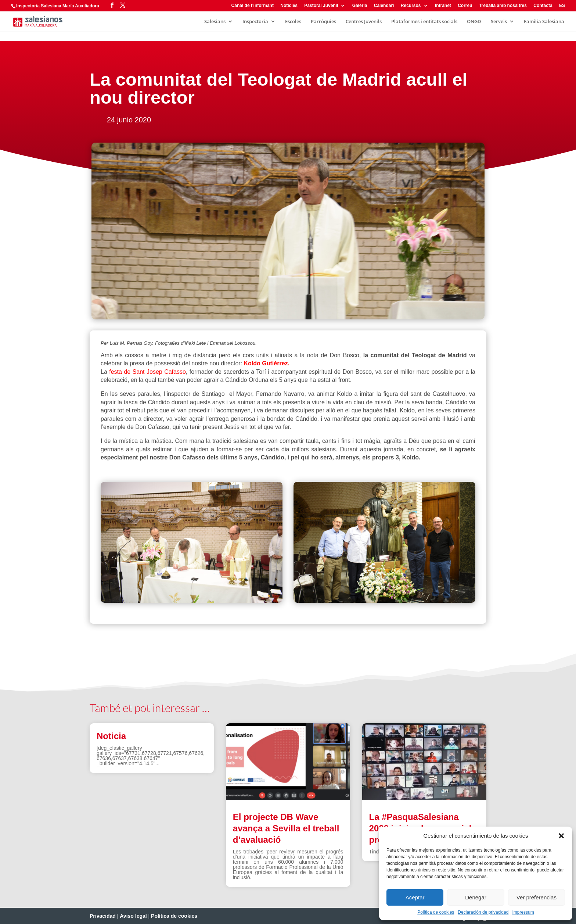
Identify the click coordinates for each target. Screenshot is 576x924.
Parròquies (323, 22)
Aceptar (415, 897)
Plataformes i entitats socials (424, 22)
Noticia (111, 736)
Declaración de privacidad (483, 912)
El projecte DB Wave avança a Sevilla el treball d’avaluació (286, 828)
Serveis (499, 22)
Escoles (293, 22)
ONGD (474, 22)
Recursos (411, 6)
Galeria (360, 6)
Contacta (543, 6)
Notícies (289, 6)
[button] (561, 836)
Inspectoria (255, 22)
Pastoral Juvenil (321, 6)
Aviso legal (133, 916)
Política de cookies (436, 912)
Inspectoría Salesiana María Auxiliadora (58, 6)
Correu (465, 6)
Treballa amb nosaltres (503, 6)
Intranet (443, 6)
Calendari (384, 6)
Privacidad (103, 916)
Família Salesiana (544, 22)
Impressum (523, 912)
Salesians (215, 22)
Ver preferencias (537, 897)
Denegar (476, 897)
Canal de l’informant (253, 6)
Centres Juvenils (364, 22)
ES (562, 6)
